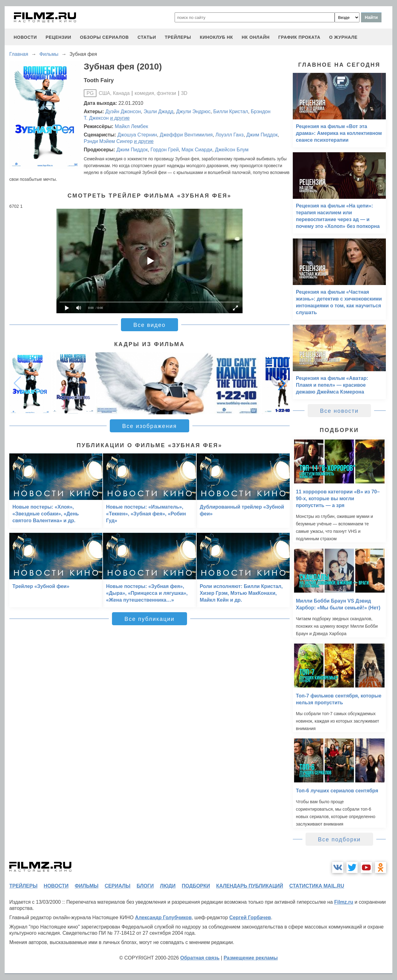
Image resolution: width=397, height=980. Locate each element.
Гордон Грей (165, 150)
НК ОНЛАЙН (256, 37)
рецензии (58, 37)
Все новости (339, 411)
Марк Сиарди (197, 150)
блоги (145, 886)
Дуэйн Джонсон (123, 111)
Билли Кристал (231, 111)
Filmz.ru (343, 902)
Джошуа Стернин (137, 135)
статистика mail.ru (317, 886)
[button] (282, 383)
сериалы (117, 886)
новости (25, 37)
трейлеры (178, 37)
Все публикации (149, 619)
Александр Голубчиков (163, 918)
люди (168, 886)
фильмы (87, 886)
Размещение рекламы (251, 958)
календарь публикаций (250, 886)
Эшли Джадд (158, 111)
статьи (147, 37)
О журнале (343, 37)
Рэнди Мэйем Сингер (108, 141)
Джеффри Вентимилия (186, 135)
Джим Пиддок (262, 135)
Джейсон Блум (232, 150)
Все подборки (339, 840)
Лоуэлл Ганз (230, 135)
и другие (120, 118)
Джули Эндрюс (193, 111)
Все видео (149, 325)
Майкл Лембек (131, 126)
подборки (196, 886)
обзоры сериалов (105, 37)
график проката (299, 37)
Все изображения (149, 426)
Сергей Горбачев (250, 918)
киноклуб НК (216, 37)
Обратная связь (200, 958)
